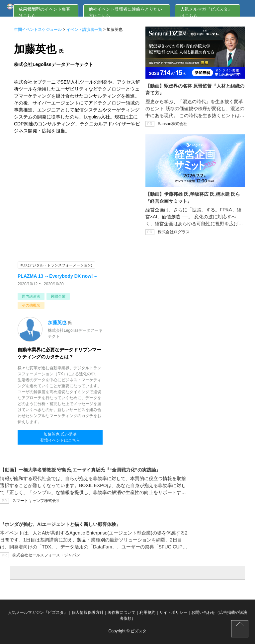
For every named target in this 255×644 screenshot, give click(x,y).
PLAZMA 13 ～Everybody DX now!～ (58, 276)
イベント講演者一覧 (84, 30)
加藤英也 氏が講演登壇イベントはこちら (60, 437)
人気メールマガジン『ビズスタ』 (38, 612)
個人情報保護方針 (88, 612)
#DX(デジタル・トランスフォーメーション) (56, 265)
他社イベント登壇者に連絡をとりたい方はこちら (125, 12)
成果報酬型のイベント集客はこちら (44, 12)
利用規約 (147, 612)
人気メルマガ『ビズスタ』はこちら (206, 12)
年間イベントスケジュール (38, 30)
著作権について (122, 612)
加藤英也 (57, 322)
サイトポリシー (173, 612)
